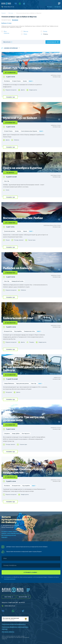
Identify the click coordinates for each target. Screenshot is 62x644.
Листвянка (7, 81)
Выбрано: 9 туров (6, 23)
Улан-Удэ (7, 181)
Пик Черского (26, 434)
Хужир (25, 81)
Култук (19, 231)
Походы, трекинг (19, 240)
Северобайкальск (9, 383)
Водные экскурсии (11, 90)
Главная (4, 13)
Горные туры (32, 240)
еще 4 (31, 81)
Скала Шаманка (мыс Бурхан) (29, 131)
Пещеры (32, 342)
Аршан (25, 231)
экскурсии (23, 597)
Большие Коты (8, 331)
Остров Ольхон (16, 81)
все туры (8, 597)
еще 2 (41, 131)
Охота (7, 190)
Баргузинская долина (23, 383)
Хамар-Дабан (16, 434)
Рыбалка (16, 140)
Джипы (23, 90)
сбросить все (7, 42)
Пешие (8, 240)
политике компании (10, 579)
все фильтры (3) (52, 42)
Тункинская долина (9, 231)
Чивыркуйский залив (17, 281)
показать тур (10, 97)
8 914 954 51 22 (9, 7)
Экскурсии (57, 7)
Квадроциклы (33, 90)
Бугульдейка (18, 331)
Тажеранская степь (29, 331)
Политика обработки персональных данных (15, 628)
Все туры (50, 7)
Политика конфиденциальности (14, 624)
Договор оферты (8, 632)
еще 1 (31, 231)
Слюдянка (7, 434)
